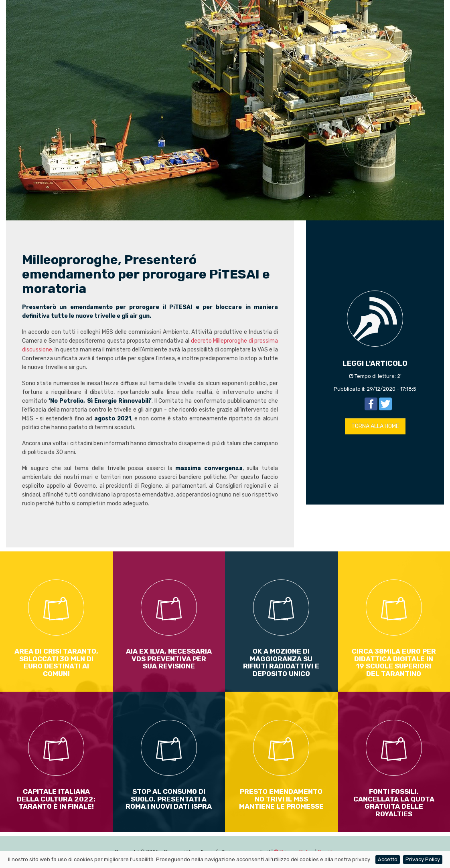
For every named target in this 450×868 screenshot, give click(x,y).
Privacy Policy (423, 859)
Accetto (388, 859)
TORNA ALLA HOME (375, 426)
